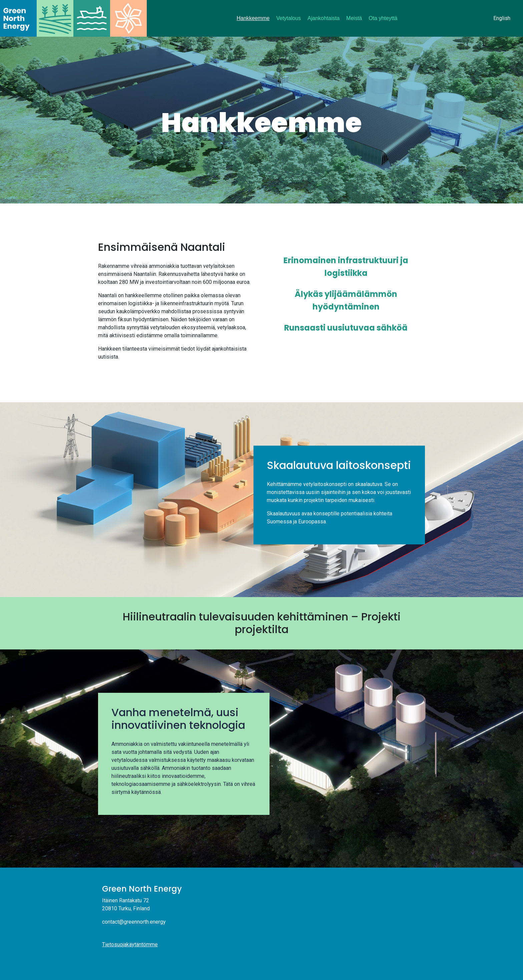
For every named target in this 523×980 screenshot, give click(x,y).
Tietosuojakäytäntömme (130, 944)
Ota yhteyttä (383, 18)
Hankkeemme (253, 18)
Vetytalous (289, 18)
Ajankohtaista (324, 18)
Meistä (354, 18)
